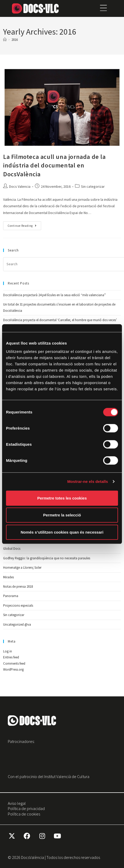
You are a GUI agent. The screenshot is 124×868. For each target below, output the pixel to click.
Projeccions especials (18, 605)
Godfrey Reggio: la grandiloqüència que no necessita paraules (47, 558)
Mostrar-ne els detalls (88, 481)
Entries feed (11, 657)
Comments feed (14, 663)
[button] (103, 8)
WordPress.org (13, 669)
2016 (15, 40)
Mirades (8, 577)
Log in (8, 651)
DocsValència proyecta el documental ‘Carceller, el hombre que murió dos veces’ (60, 320)
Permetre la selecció (62, 515)
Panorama (11, 596)
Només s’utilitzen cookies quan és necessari (62, 532)
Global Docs (12, 549)
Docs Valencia (20, 186)
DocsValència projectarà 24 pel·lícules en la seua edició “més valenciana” (54, 295)
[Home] (5, 40)
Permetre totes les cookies (62, 498)
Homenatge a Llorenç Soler (22, 568)
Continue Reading (24, 224)
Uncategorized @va (17, 624)
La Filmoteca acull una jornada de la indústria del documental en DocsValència (54, 165)
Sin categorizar (93, 186)
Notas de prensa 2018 (18, 587)
